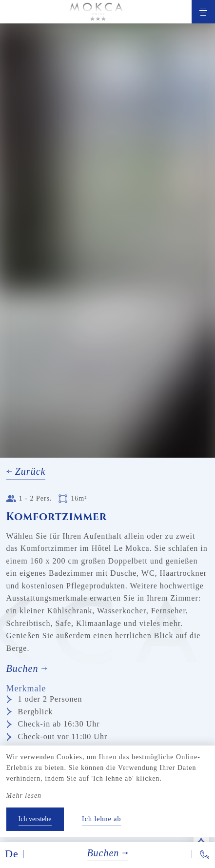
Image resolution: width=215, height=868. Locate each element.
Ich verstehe (35, 819)
